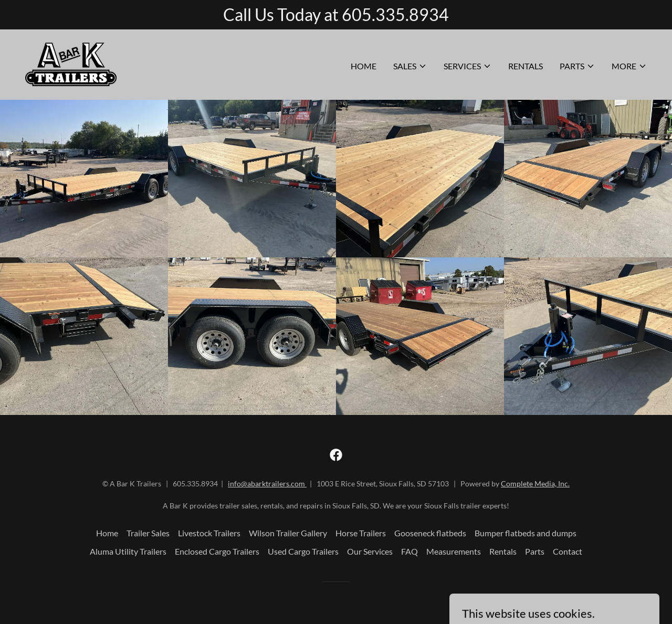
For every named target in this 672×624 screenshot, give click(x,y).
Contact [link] (568, 551)
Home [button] (107, 533)
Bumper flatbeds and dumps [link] (526, 533)
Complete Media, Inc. (535, 483)
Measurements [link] (454, 551)
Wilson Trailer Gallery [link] (288, 533)
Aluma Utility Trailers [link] (128, 551)
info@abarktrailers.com (267, 483)
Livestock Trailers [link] (209, 533)
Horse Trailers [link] (361, 533)
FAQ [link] (409, 551)
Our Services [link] (370, 551)
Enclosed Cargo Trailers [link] (217, 551)
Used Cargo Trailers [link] (303, 551)
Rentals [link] (526, 66)
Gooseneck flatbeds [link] (430, 533)
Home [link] (364, 66)
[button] (410, 66)
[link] (71, 63)
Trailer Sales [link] (148, 533)
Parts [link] (535, 551)
